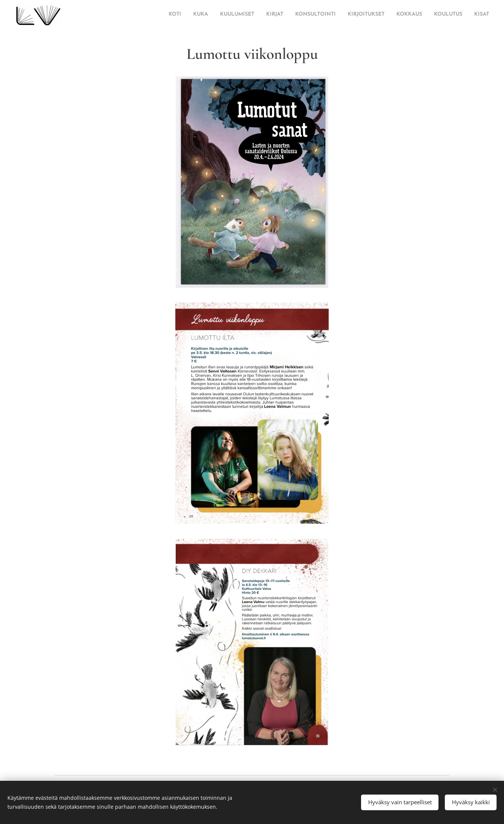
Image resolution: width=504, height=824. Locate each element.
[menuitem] (396, 15)
